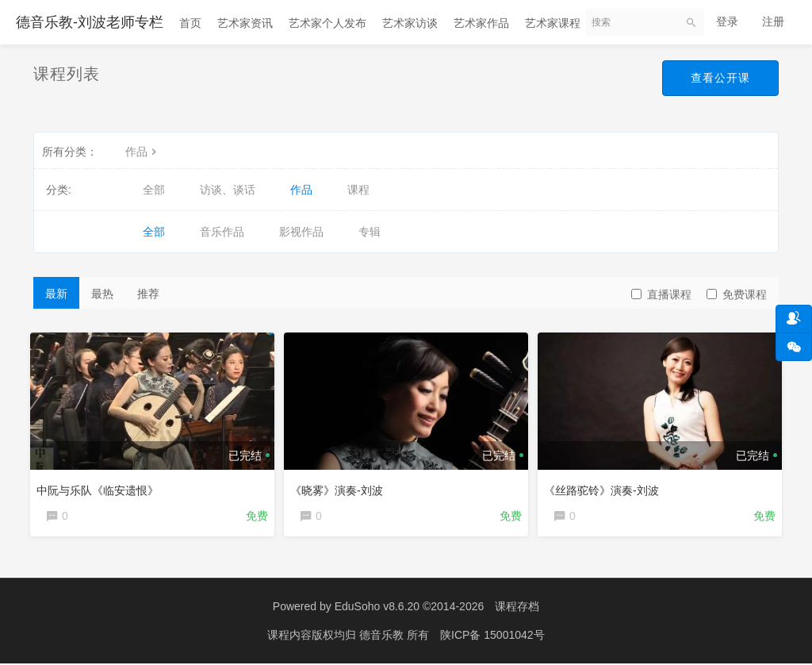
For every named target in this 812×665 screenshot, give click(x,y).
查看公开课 (720, 78)
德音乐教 (383, 637)
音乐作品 (222, 232)
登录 (727, 21)
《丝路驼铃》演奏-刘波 (605, 487)
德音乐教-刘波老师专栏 (90, 22)
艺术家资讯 (245, 23)
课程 (358, 190)
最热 (102, 294)
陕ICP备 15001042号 (492, 637)
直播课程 (661, 294)
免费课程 (737, 294)
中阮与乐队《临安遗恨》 (101, 487)
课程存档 (517, 609)
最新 (56, 294)
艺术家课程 (553, 23)
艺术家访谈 (410, 23)
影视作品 (301, 232)
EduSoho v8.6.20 (377, 609)
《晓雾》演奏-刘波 (340, 487)
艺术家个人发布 (327, 23)
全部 (154, 190)
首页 (190, 23)
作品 (143, 152)
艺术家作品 (481, 23)
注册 (773, 21)
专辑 (370, 232)
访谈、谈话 (228, 190)
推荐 (148, 294)
